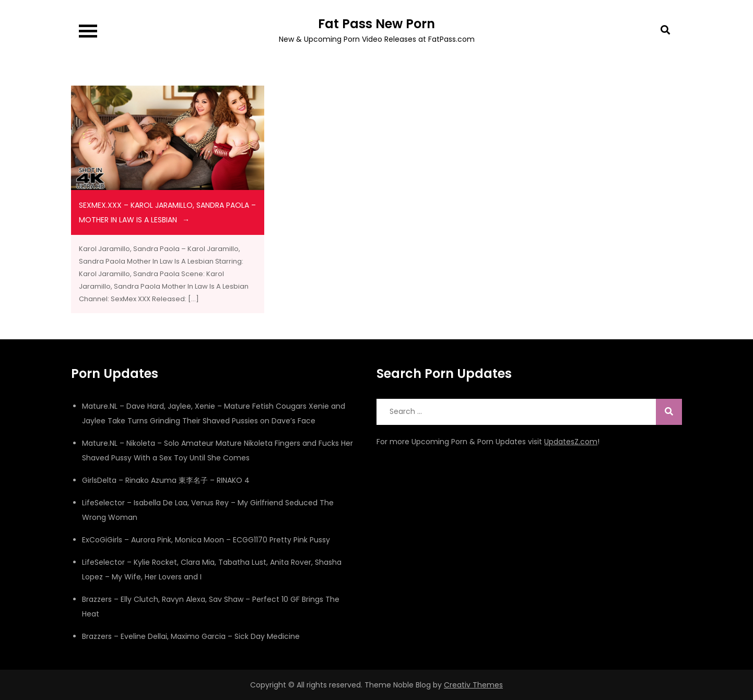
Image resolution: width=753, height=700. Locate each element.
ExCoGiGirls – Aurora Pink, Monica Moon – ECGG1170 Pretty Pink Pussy (206, 540)
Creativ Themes (473, 685)
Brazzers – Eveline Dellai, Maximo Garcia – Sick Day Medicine (191, 636)
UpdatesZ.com (571, 442)
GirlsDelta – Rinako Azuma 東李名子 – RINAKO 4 (166, 480)
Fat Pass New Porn (376, 24)
